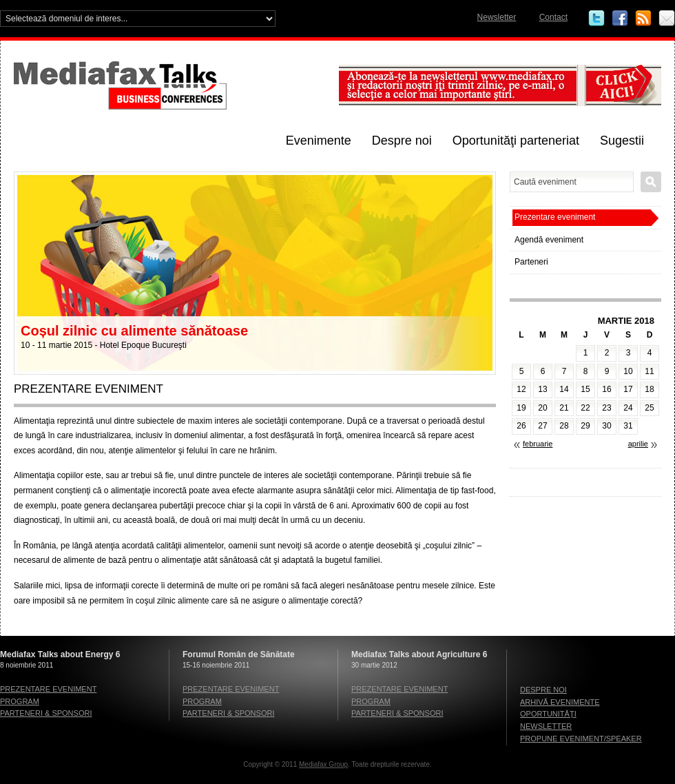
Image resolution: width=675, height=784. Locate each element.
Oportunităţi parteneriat (516, 141)
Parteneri (531, 262)
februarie (538, 444)
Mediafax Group (323, 764)
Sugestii (622, 141)
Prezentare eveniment (555, 217)
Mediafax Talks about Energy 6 (60, 654)
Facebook (620, 19)
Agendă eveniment (549, 240)
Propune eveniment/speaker (581, 739)
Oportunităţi (548, 714)
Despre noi (402, 141)
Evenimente (319, 141)
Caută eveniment (651, 182)
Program (20, 701)
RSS (643, 19)
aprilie (638, 444)
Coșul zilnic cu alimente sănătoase (134, 331)
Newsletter (497, 17)
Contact (553, 17)
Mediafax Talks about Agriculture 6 (419, 654)
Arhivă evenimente (560, 702)
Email (667, 19)
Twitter (596, 19)
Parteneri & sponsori (46, 713)
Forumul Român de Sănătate (239, 654)
